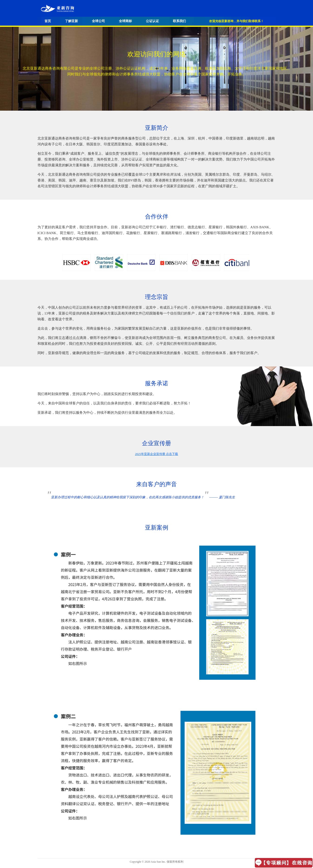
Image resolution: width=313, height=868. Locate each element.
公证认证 (152, 21)
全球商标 (125, 21)
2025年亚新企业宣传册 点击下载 (156, 454)
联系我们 (179, 21)
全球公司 (98, 21)
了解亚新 (71, 21)
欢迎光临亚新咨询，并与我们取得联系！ (236, 21)
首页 (48, 21)
